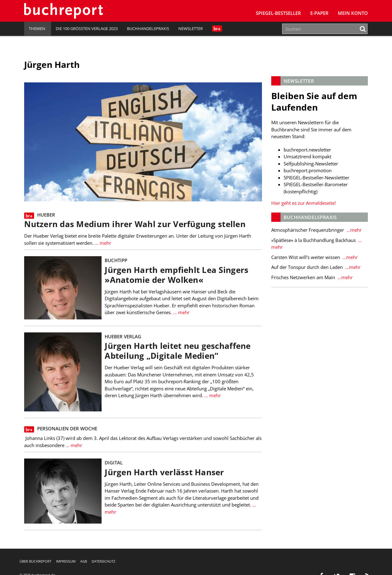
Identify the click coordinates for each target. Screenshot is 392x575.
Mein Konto (353, 13)
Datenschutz (103, 561)
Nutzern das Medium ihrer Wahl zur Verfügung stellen (135, 224)
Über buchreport (35, 561)
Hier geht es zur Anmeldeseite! (304, 203)
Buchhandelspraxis (148, 29)
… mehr (102, 243)
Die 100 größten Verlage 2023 (87, 29)
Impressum (66, 561)
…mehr (353, 230)
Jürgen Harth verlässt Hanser (164, 472)
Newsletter (191, 29)
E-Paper (319, 13)
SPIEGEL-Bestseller (278, 13)
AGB (84, 561)
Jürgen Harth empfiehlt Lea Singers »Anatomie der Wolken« (176, 275)
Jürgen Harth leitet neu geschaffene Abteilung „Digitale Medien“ (178, 351)
